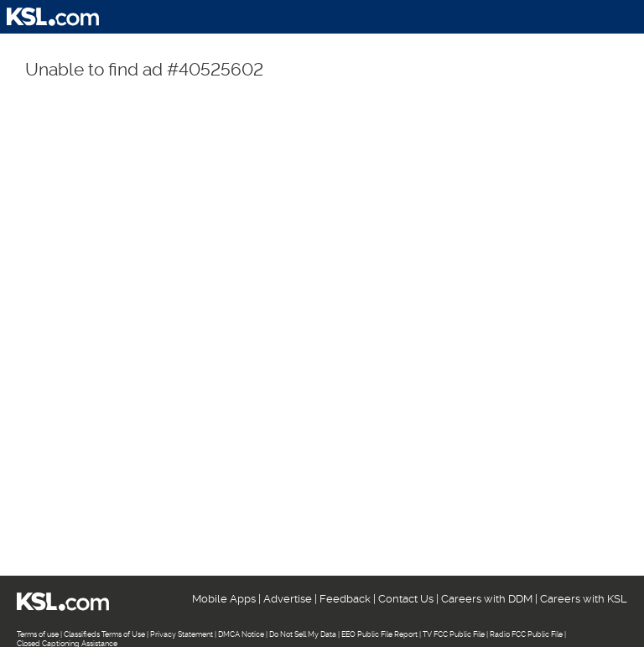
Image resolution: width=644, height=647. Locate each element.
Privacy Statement (182, 634)
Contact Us (406, 599)
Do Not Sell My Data (303, 634)
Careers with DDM (487, 599)
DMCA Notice (241, 634)
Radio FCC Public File (526, 634)
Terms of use (38, 634)
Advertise (288, 599)
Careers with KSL (584, 599)
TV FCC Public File (454, 634)
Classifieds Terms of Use (104, 634)
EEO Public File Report (379, 634)
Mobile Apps (224, 599)
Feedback (345, 599)
